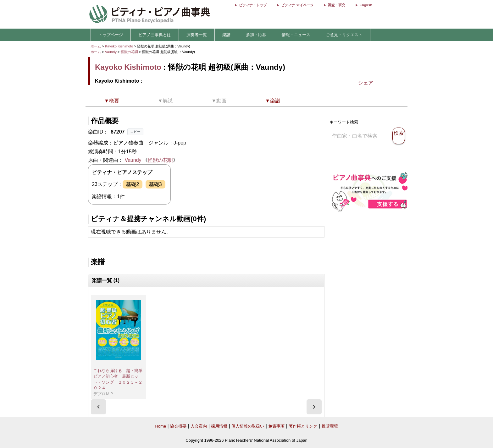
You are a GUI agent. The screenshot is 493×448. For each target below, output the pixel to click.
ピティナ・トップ (253, 5)
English (366, 5)
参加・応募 (256, 35)
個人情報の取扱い (248, 426)
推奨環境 (330, 426)
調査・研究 (337, 5)
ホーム (96, 46)
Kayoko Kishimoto (119, 46)
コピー (135, 132)
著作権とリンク (303, 426)
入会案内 (199, 426)
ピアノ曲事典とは (155, 35)
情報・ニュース (296, 35)
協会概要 (178, 426)
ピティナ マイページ (297, 5)
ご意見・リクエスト (344, 35)
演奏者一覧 (197, 35)
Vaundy (111, 52)
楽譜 (226, 35)
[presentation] (98, 407)
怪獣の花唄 (130, 52)
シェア (366, 83)
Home (161, 426)
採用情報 (219, 426)
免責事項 (276, 426)
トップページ (111, 35)
